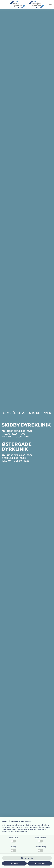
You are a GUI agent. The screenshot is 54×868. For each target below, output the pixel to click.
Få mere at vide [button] (27, 858)
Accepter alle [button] (40, 863)
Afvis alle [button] (14, 863)
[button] (50, 5)
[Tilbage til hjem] (27, 5)
